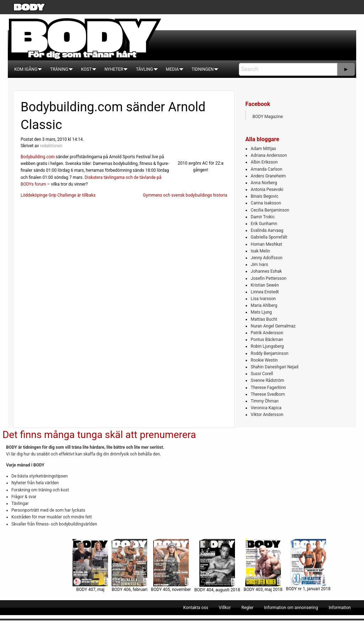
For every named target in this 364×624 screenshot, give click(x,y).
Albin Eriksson (264, 162)
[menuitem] (26, 69)
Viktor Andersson (267, 415)
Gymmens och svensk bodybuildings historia (185, 195)
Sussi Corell (262, 374)
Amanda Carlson (266, 169)
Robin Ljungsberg (267, 346)
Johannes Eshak (266, 271)
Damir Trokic (263, 217)
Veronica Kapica (266, 408)
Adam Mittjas (263, 149)
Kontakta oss (196, 608)
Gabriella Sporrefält (269, 237)
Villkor (225, 608)
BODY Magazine (268, 117)
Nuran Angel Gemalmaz (273, 326)
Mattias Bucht (264, 319)
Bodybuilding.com (38, 157)
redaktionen (51, 146)
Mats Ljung (261, 312)
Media (172, 69)
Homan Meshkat (266, 244)
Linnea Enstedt (265, 292)
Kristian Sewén (265, 285)
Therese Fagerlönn (268, 388)
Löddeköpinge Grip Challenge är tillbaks (58, 195)
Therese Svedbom (268, 394)
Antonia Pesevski (267, 190)
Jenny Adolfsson (266, 258)
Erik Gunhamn (264, 224)
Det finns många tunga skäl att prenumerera (99, 435)
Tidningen (203, 69)
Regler (247, 608)
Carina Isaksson (266, 203)
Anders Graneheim (268, 176)
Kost (86, 69)
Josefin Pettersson (268, 278)
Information (340, 608)
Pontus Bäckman (267, 340)
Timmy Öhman (264, 401)
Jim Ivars (259, 265)
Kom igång (26, 69)
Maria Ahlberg (264, 305)
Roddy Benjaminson (269, 353)
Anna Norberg (264, 183)
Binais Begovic (264, 196)
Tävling (144, 69)
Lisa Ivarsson (263, 299)
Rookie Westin (264, 360)
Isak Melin (260, 251)
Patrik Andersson (267, 333)
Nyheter (114, 69)
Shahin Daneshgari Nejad (274, 367)
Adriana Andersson (269, 155)
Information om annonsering (291, 608)
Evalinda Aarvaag (267, 230)
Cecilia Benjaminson (270, 210)
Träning (59, 69)
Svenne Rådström (267, 380)
